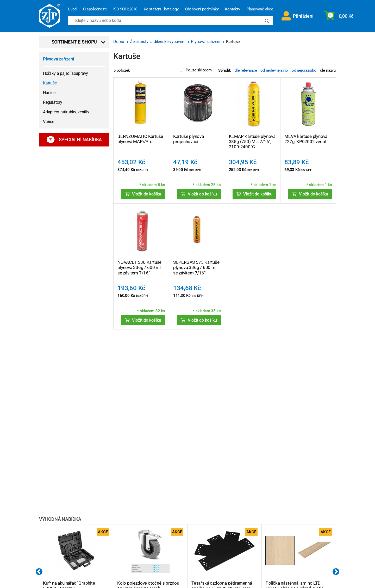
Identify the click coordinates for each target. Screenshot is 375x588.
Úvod (72, 9)
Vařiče (49, 122)
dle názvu (328, 70)
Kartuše (50, 83)
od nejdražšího (304, 70)
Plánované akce (260, 9)
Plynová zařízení (58, 59)
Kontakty (232, 9)
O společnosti (95, 9)
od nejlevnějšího (274, 70)
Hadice (49, 93)
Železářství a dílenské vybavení (158, 42)
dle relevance (246, 70)
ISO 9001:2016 (125, 9)
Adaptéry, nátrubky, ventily (66, 112)
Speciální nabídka (74, 140)
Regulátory (53, 102)
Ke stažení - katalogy (161, 9)
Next (336, 572)
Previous (39, 572)
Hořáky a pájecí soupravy (65, 73)
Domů (119, 42)
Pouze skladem (196, 70)
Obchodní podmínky (202, 9)
